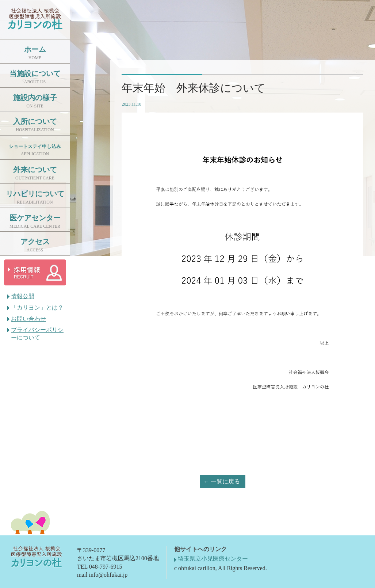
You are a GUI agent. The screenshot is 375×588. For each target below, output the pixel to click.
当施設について (35, 77)
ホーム (35, 53)
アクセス (35, 245)
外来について (35, 173)
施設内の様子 (35, 101)
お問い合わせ (28, 319)
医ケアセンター (35, 221)
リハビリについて (35, 197)
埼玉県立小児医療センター (213, 559)
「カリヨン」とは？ (37, 308)
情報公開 (23, 296)
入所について (35, 125)
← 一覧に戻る (222, 481)
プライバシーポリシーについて (37, 334)
